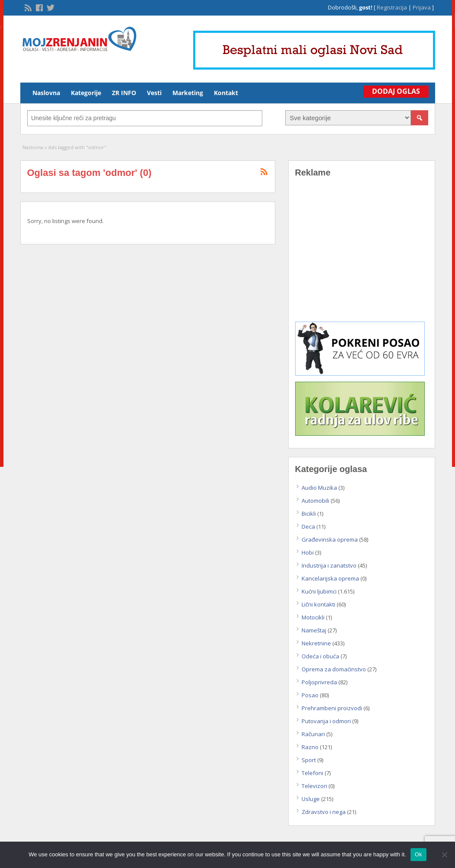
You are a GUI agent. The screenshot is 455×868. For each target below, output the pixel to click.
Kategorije (86, 93)
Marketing (188, 93)
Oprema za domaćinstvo (334, 669)
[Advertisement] (362, 256)
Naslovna (46, 93)
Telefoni (312, 773)
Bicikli (309, 514)
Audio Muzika (319, 488)
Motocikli (313, 617)
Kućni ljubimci (319, 591)
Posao (310, 695)
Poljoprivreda (319, 682)
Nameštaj (314, 630)
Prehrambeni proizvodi (332, 708)
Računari (313, 734)
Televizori (314, 786)
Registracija (392, 7)
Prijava (422, 7)
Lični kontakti (318, 604)
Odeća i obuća (320, 656)
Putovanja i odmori (326, 721)
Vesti (154, 93)
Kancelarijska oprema (330, 578)
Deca (308, 527)
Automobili (315, 501)
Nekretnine (316, 643)
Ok (418, 854)
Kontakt (226, 93)
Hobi (308, 552)
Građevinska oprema (330, 539)
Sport (309, 760)
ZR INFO (124, 93)
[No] (444, 855)
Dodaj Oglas (396, 91)
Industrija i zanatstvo (329, 565)
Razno (310, 747)
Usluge (311, 799)
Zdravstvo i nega (324, 812)
